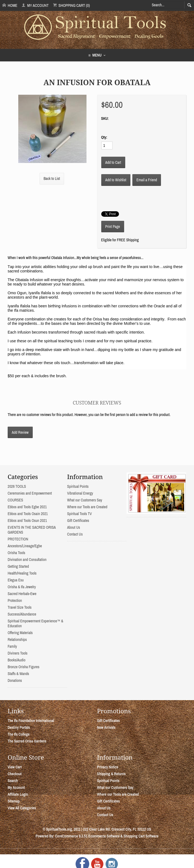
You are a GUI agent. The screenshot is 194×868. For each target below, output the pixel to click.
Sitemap (14, 801)
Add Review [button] (20, 432)
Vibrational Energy (80, 493)
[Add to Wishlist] (116, 180)
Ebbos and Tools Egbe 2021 (27, 507)
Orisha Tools (16, 553)
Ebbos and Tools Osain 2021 (28, 514)
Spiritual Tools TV (79, 514)
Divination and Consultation (27, 560)
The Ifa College (19, 734)
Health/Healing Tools (22, 573)
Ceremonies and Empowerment (30, 493)
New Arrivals (106, 727)
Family (12, 646)
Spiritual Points (78, 486)
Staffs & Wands (18, 674)
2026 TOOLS (17, 486)
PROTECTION (18, 539)
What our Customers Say (85, 500)
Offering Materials (20, 633)
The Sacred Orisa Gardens (27, 741)
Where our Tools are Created (87, 507)
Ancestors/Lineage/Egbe (25, 546)
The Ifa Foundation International (31, 721)
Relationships (17, 640)
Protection (15, 601)
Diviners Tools (18, 653)
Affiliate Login (18, 794)
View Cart (15, 767)
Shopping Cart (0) (71, 5)
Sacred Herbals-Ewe (22, 594)
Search (13, 781)
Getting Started (18, 566)
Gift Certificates (78, 521)
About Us (74, 527)
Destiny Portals (19, 727)
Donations (15, 680)
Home (10, 5)
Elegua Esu (16, 580)
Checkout (15, 774)
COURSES (15, 500)
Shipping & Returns (111, 774)
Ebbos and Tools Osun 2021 (27, 521)
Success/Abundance (22, 614)
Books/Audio (17, 660)
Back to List (52, 179)
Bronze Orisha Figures (23, 667)
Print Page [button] (113, 227)
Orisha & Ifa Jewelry (22, 587)
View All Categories (22, 808)
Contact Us (75, 534)
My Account (35, 5)
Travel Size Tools (20, 607)
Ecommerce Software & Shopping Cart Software (123, 836)
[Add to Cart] (113, 162)
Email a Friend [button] (147, 180)
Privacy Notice (108, 767)
